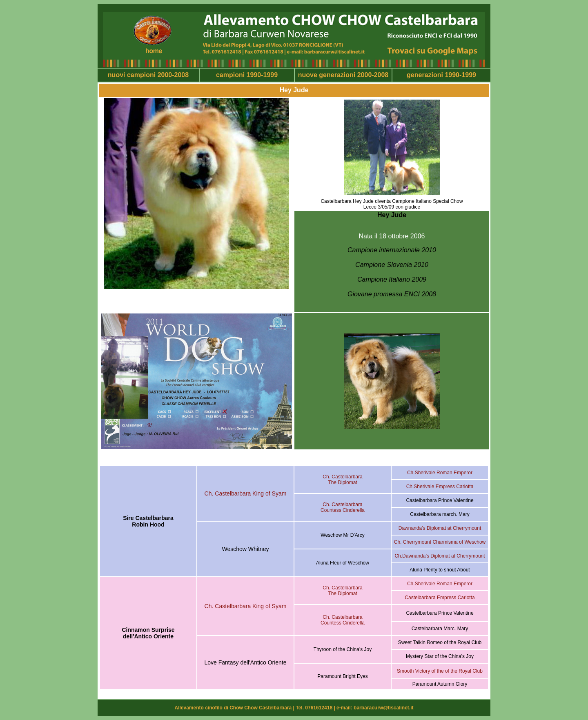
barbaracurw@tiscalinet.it (383, 708)
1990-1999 (460, 75)
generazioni (425, 75)
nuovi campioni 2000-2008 (148, 75)
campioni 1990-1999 (247, 75)
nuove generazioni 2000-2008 (343, 75)
